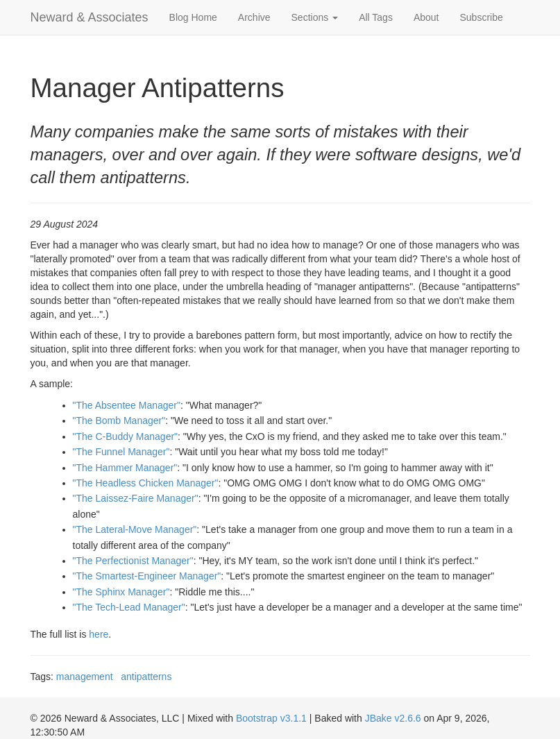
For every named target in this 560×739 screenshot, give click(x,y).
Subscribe (482, 17)
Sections (315, 17)
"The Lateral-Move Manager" (135, 529)
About (426, 17)
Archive (254, 17)
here (99, 634)
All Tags (376, 17)
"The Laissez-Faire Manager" (136, 498)
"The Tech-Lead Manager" (129, 607)
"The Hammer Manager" (125, 468)
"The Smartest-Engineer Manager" (147, 576)
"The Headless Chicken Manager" (146, 483)
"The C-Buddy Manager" (126, 436)
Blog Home (193, 17)
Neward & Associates (90, 17)
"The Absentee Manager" (127, 405)
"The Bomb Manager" (119, 421)
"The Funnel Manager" (121, 452)
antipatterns (146, 677)
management (85, 677)
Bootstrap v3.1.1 (271, 718)
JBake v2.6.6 (393, 718)
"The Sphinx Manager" (121, 592)
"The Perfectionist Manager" (133, 561)
